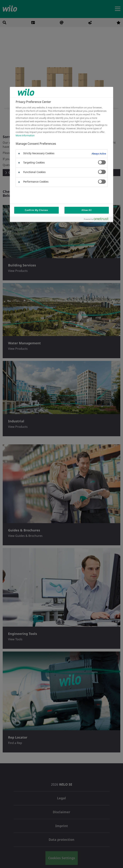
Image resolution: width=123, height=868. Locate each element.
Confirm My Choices (36, 210)
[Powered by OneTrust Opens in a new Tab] (98, 220)
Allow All (87, 210)
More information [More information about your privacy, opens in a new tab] (25, 135)
